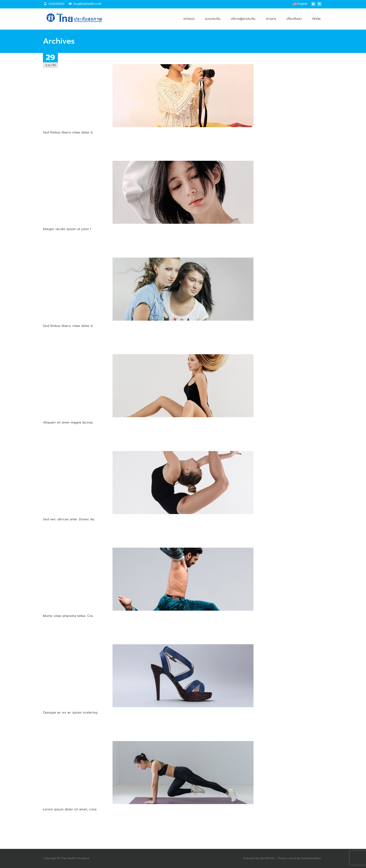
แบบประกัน (213, 23)
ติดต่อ (317, 23)
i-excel (292, 858)
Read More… (53, 141)
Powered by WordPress (259, 858)
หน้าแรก (189, 23)
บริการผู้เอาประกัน (243, 23)
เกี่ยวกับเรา (294, 23)
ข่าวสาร (271, 23)
